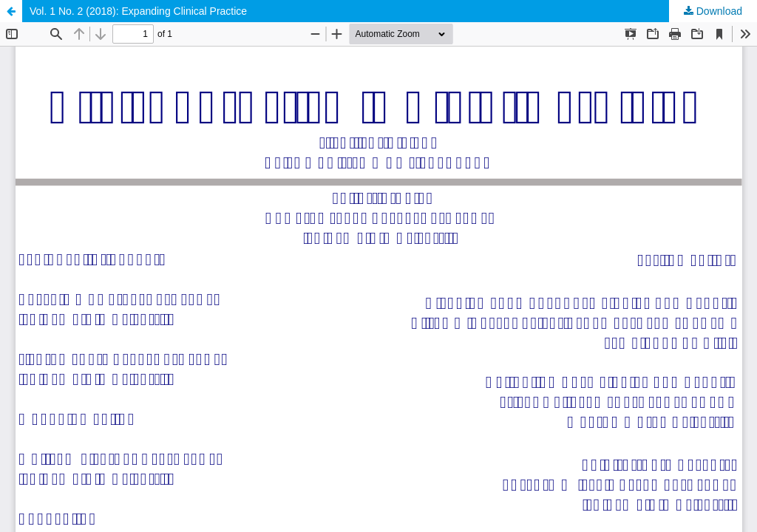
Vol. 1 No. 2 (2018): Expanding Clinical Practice (138, 11)
